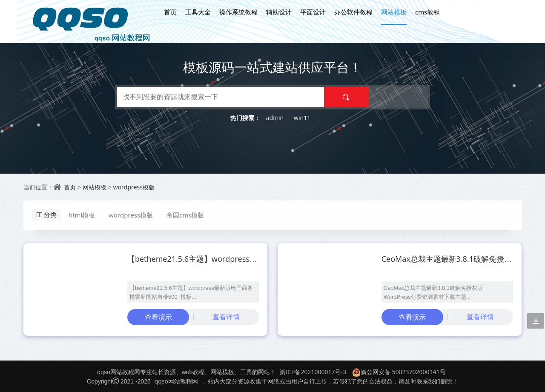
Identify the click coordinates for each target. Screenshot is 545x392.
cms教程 (427, 12)
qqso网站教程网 (176, 381)
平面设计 (313, 12)
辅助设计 (279, 12)
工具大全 (198, 12)
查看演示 (158, 317)
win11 (302, 118)
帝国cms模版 (185, 215)
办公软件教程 (353, 12)
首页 (170, 12)
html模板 (82, 215)
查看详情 (226, 317)
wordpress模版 (134, 187)
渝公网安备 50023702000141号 (399, 372)
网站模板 (394, 12)
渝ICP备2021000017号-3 (313, 372)
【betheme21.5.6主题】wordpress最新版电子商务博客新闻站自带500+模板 (258, 259)
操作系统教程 (238, 12)
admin (275, 118)
